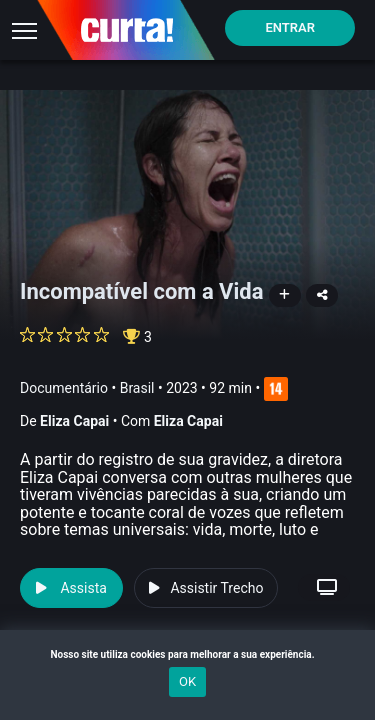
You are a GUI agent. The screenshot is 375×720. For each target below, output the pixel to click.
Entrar (290, 27)
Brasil (137, 388)
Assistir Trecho (206, 588)
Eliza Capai (74, 421)
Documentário (64, 388)
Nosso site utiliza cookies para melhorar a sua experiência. (187, 654)
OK (187, 681)
